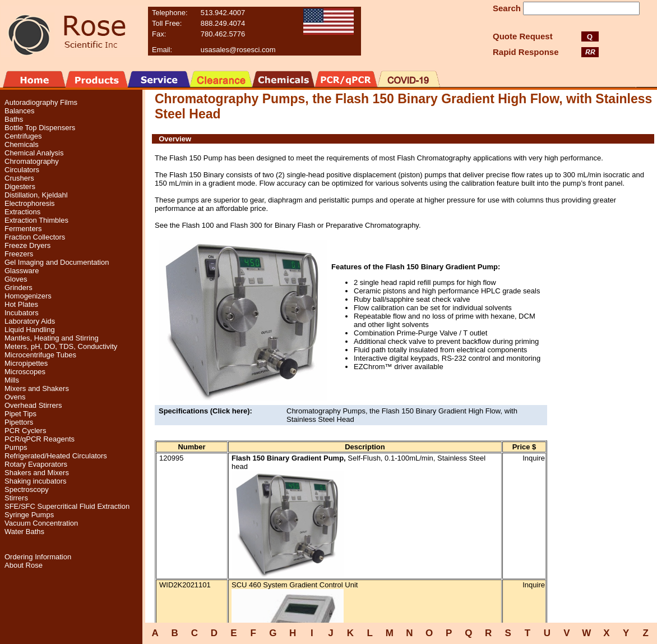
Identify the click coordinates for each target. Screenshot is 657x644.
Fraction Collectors (35, 237)
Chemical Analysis (34, 153)
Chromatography (32, 161)
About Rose (24, 565)
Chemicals (22, 144)
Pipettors (19, 422)
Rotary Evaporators (36, 464)
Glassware (22, 271)
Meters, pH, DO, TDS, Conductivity (61, 346)
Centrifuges (23, 136)
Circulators (22, 170)
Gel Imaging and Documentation (57, 262)
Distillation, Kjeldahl (36, 195)
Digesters (20, 187)
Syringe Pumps (29, 515)
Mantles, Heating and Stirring (52, 338)
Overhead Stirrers (33, 405)
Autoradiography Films (41, 102)
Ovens (15, 397)
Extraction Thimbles (36, 220)
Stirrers (16, 498)
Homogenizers (28, 296)
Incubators (22, 313)
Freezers (19, 254)
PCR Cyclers (25, 431)
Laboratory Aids (30, 321)
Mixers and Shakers (37, 388)
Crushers (19, 178)
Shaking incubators (36, 481)
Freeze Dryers (27, 245)
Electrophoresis (30, 203)
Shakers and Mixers (37, 473)
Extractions (22, 212)
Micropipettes (26, 363)
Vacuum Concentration (41, 523)
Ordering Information (38, 557)
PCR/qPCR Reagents (40, 439)
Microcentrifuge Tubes (40, 355)
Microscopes (25, 372)
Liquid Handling (30, 330)
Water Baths (24, 532)
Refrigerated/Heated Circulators (56, 456)
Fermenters (23, 229)
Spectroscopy (27, 489)
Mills (12, 380)
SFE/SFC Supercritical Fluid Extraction (67, 506)
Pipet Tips (20, 414)
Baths (14, 119)
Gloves (16, 279)
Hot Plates (21, 304)
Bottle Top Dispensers (40, 128)
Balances (19, 111)
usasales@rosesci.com (238, 50)
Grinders (18, 287)
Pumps (16, 447)
